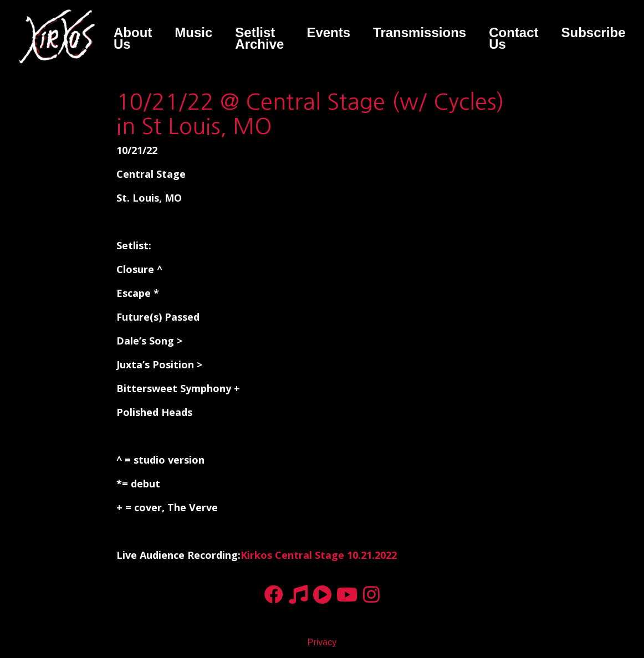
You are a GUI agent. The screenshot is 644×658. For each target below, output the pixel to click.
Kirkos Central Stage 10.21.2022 (319, 555)
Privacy (322, 642)
